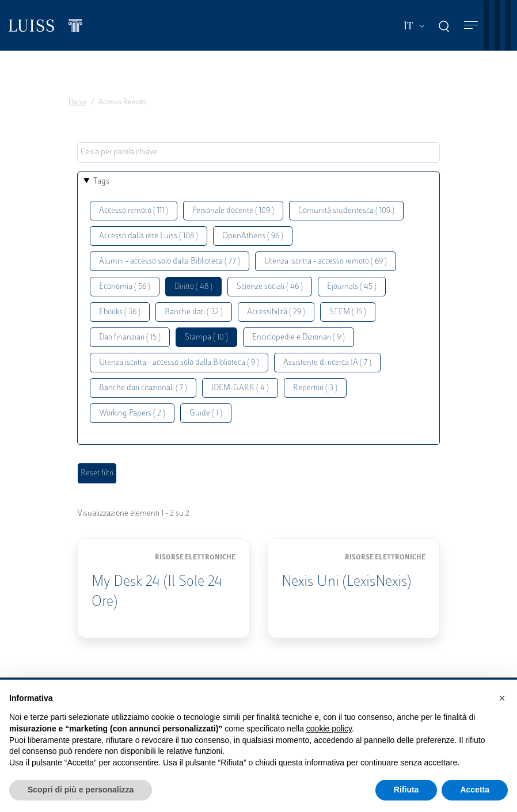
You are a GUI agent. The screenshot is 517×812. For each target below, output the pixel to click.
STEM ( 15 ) (348, 312)
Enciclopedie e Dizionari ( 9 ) (299, 338)
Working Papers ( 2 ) (132, 413)
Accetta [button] (475, 790)
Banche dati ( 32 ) (194, 312)
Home (77, 102)
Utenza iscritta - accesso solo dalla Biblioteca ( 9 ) (179, 363)
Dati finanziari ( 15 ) (130, 338)
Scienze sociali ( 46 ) (270, 287)
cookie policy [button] (329, 729)
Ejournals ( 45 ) (352, 287)
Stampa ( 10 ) (206, 338)
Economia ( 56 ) (125, 287)
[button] (502, 698)
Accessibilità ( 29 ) (276, 312)
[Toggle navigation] (471, 26)
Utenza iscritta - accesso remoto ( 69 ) (326, 262)
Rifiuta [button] (406, 790)
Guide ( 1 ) (206, 413)
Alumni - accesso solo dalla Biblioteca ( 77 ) (170, 262)
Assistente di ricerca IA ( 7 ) (327, 363)
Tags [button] (101, 182)
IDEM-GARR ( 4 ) (240, 388)
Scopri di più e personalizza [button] (81, 790)
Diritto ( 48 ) (193, 287)
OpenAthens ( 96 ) (253, 236)
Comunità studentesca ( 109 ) (346, 211)
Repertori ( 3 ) (315, 388)
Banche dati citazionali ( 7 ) (143, 388)
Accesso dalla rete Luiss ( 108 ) (149, 236)
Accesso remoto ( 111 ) (134, 211)
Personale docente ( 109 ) (233, 211)
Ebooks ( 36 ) (120, 312)
